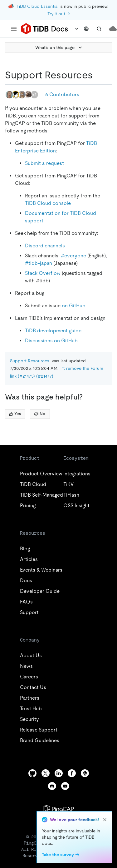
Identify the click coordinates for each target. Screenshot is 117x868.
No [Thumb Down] (40, 414)
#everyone (73, 256)
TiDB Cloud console (48, 203)
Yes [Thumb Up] (15, 414)
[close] (105, 820)
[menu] (14, 29)
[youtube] (65, 786)
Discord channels (45, 246)
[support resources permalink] (98, 75)
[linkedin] (59, 773)
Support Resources (30, 361)
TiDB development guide (53, 331)
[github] (32, 773)
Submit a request (44, 163)
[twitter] (46, 773)
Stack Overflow (43, 273)
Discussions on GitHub (51, 341)
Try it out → (59, 14)
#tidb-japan (39, 263)
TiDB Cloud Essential (37, 6)
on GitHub (74, 306)
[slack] (85, 773)
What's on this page (59, 47)
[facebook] (72, 773)
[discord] (52, 786)
